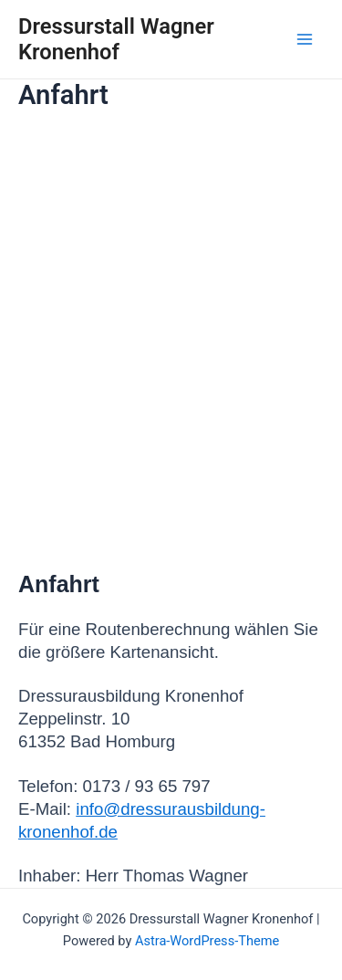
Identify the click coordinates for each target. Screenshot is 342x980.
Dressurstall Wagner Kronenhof (116, 39)
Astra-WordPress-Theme (207, 941)
